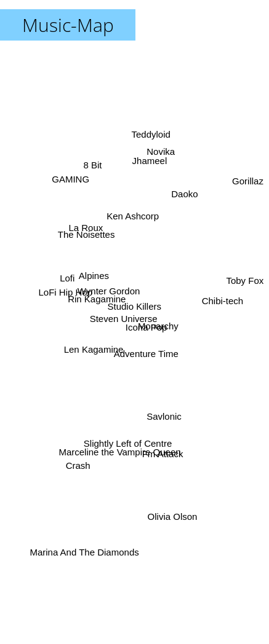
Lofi (68, 281)
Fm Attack (161, 447)
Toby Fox (245, 281)
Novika (161, 156)
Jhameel (149, 167)
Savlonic (163, 408)
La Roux (88, 229)
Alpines (95, 278)
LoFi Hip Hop (66, 291)
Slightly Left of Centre (128, 439)
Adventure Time (147, 349)
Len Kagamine (93, 352)
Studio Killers (135, 306)
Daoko (183, 202)
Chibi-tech (221, 297)
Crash (80, 459)
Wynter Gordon (110, 295)
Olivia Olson (173, 513)
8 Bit (93, 163)
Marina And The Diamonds (82, 557)
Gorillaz (248, 180)
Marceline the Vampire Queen (118, 448)
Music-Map (68, 25)
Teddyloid (151, 137)
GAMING (70, 182)
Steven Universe (123, 317)
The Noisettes (89, 238)
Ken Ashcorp (132, 216)
